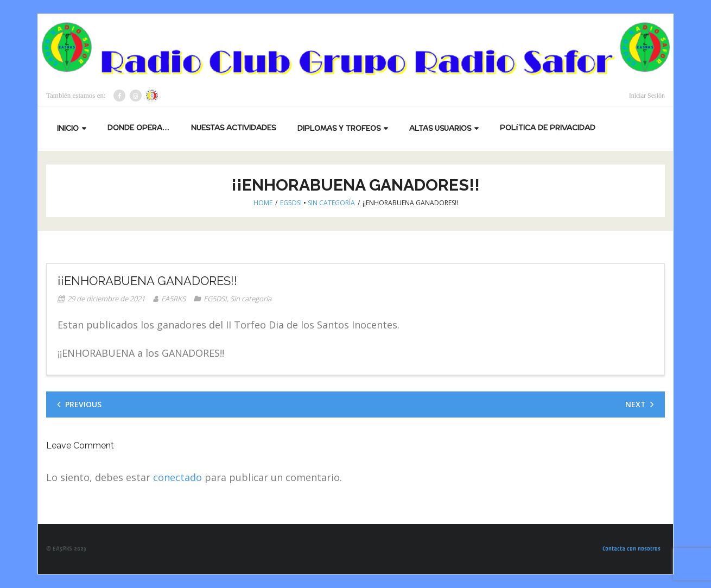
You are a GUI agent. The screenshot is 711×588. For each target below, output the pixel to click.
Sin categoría (331, 203)
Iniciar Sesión (647, 96)
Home (263, 203)
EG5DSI (291, 203)
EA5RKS (173, 299)
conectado (177, 477)
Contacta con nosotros (631, 549)
